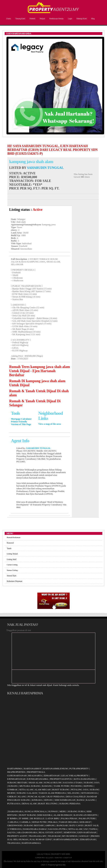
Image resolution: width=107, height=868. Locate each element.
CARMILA (25, 822)
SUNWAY (53, 811)
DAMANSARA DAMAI (35, 829)
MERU (63, 811)
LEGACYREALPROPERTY (75, 776)
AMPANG (50, 825)
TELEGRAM (54, 836)
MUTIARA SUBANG (30, 786)
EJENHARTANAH (16, 779)
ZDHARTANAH (51, 776)
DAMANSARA (16, 811)
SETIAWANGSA (89, 793)
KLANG (22, 797)
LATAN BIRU (53, 818)
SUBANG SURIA (76, 811)
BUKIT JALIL (92, 825)
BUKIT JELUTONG (48, 804)
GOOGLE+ (84, 836)
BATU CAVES (76, 825)
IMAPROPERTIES (16, 772)
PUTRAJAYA (14, 804)
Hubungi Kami (81, 19)
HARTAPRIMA (15, 769)
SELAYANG (74, 793)
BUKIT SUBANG (61, 790)
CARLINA (13, 822)
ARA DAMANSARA (27, 832)
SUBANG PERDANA (70, 804)
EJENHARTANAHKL (38, 779)
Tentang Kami (20, 19)
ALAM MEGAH (42, 790)
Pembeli (32, 19)
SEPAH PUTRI (39, 822)
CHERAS (12, 797)
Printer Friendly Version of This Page (21, 423)
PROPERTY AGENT (17, 836)
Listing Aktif (12, 559)
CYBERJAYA (15, 829)
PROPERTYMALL (36, 772)
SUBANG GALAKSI (27, 793)
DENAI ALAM (29, 804)
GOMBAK (12, 790)
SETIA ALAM (26, 790)
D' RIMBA (12, 818)
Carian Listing (12, 565)
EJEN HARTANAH (87, 832)
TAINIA (93, 829)
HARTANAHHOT (33, 769)
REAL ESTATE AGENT (51, 832)
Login (69, 19)
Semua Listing (12, 570)
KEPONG (88, 786)
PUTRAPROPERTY (79, 769)
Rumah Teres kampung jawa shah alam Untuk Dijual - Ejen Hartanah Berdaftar (39, 371)
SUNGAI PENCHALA (36, 811)
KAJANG (91, 800)
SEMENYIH (70, 832)
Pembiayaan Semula (56, 19)
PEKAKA (53, 822)
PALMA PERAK (69, 818)
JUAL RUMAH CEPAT (41, 839)
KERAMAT (85, 822)
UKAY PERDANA (55, 797)
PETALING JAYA (80, 790)
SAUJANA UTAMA (73, 783)
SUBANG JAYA (92, 783)
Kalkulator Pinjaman (15, 581)
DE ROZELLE (37, 818)
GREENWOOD (15, 825)
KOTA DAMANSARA (85, 779)
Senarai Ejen (11, 576)
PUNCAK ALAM (36, 797)
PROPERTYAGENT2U (61, 779)
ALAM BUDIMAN (63, 815)
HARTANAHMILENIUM (55, 769)
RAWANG (47, 786)
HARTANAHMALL (31, 843)
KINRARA (37, 800)
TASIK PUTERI (61, 786)
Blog (93, 19)
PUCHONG (76, 786)
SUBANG (13, 786)
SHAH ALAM (35, 783)
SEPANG (48, 800)
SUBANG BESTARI (17, 783)
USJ (86, 829)
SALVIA (11, 832)
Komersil (10, 543)
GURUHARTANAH (17, 776)
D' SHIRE (24, 818)
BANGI (81, 800)
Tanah (9, 548)
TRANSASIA (14, 843)
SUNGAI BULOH (53, 783)
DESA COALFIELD (76, 797)
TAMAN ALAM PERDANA (52, 793)
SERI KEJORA (45, 815)
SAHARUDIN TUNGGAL (45, 168)
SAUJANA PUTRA (57, 829)
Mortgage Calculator (21, 419)
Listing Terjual (12, 554)
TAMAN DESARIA (69, 822)
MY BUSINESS (70, 836)
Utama (8, 19)
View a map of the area (49, 424)
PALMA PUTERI (87, 818)
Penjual (42, 19)
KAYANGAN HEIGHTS (85, 815)
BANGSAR (62, 825)
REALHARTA (35, 776)
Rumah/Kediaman (14, 537)
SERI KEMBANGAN (65, 800)
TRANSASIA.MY (37, 836)
